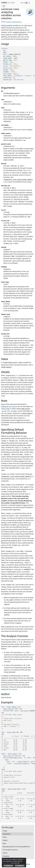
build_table (11, 732)
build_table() (7, 367)
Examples (6, 856)
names (15, 758)
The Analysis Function (10, 850)
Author (5, 853)
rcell (19, 762)
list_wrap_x (25, 711)
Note (4, 843)
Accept (8, 866)
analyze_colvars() (20, 32)
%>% (19, 707)
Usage (5, 831)
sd (31, 762)
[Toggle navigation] (4, 6)
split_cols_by (8, 709)
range (25, 764)
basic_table (11, 707)
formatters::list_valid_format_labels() (16, 477)
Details (5, 840)
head (11, 758)
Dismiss (20, 866)
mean (25, 762)
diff (20, 764)
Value (5, 837)
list (15, 74)
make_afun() (26, 409)
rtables (4, 2)
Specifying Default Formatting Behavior (16, 847)
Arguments (7, 834)
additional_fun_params (9, 406)
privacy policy (7, 863)
